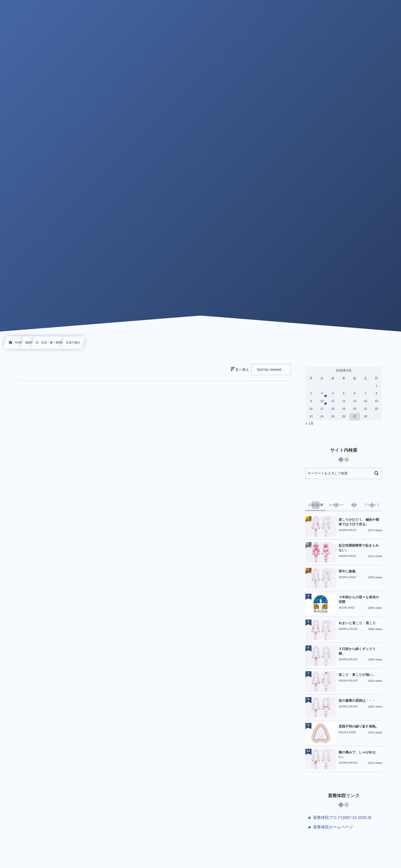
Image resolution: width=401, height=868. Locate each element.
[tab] (316, 505)
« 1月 (309, 423)
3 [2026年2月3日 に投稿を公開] (322, 394)
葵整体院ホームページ (333, 827)
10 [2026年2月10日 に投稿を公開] (322, 401)
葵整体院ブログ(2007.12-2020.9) (342, 818)
